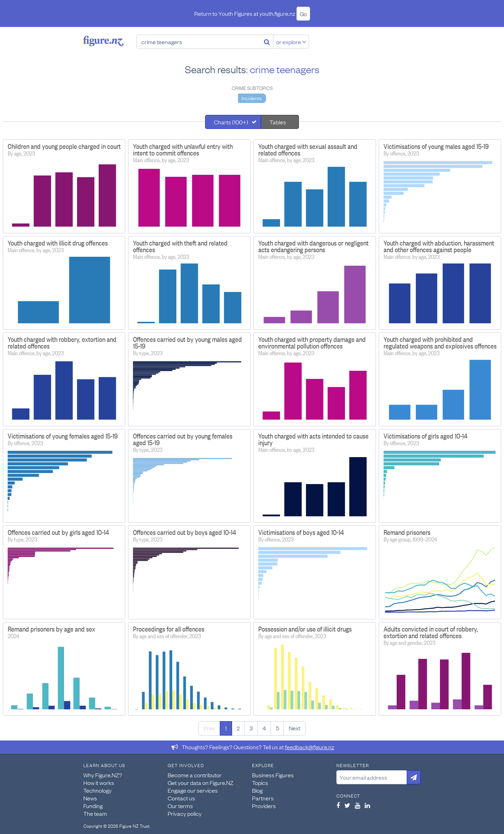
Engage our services (193, 790)
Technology (97, 790)
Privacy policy (185, 813)
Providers (264, 806)
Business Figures (273, 775)
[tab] (233, 122)
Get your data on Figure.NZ (201, 783)
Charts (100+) (231, 122)
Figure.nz (103, 41)
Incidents (252, 98)
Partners (263, 798)
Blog (257, 790)
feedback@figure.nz (310, 747)
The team (95, 813)
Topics (260, 783)
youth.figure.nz (277, 13)
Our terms (180, 806)
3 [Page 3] (251, 728)
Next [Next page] (295, 728)
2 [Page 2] (238, 728)
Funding (93, 806)
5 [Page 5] (277, 728)
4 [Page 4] (264, 728)
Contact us (181, 798)
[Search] (267, 42)
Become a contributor (195, 775)
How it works (99, 783)
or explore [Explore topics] (291, 42)
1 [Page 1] (226, 728)
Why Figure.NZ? (103, 775)
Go (303, 14)
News (90, 798)
